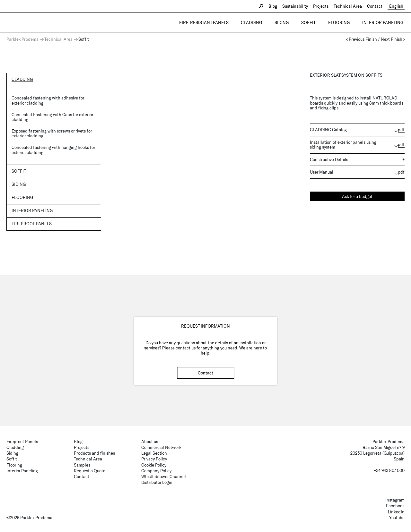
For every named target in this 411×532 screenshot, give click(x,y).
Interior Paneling (384, 22)
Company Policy (156, 471)
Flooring (343, 22)
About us (150, 442)
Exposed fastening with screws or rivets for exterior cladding (52, 133)
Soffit (315, 22)
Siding (292, 22)
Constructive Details (329, 159)
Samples (82, 465)
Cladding (264, 22)
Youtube (397, 518)
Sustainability (298, 6)
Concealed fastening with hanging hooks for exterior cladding (53, 150)
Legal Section (154, 453)
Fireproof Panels (22, 442)
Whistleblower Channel (164, 476)
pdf (401, 130)
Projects (324, 6)
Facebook (395, 506)
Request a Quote (90, 471)
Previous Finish (363, 39)
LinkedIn (396, 512)
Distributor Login (157, 482)
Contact (378, 6)
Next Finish (392, 39)
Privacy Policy (154, 459)
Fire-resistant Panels (219, 22)
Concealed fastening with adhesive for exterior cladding (48, 101)
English (398, 6)
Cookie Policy (154, 465)
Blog (276, 6)
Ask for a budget (357, 196)
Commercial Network (161, 447)
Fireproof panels (32, 224)
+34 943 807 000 (389, 470)
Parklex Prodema (22, 39)
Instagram (395, 500)
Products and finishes (94, 453)
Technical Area (351, 6)
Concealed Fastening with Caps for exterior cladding (52, 117)
